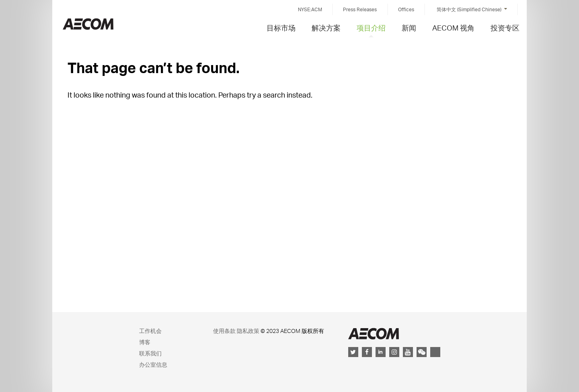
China (88, 24)
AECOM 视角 (453, 28)
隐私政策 (248, 331)
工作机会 (150, 331)
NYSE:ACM (310, 9)
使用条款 (224, 331)
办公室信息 (153, 364)
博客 (145, 342)
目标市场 (281, 28)
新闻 (409, 28)
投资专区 (505, 28)
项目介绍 (371, 28)
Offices (406, 9)
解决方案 (326, 28)
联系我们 (150, 353)
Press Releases (360, 9)
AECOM (374, 334)
